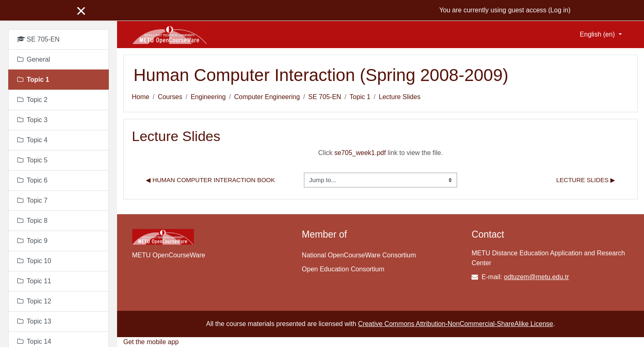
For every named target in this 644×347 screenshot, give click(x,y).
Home (141, 97)
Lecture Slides (399, 97)
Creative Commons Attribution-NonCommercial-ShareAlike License (456, 324)
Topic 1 (360, 97)
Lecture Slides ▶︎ (586, 180)
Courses (170, 97)
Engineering (208, 97)
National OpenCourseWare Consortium (359, 255)
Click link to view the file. (381, 153)
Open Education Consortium (343, 269)
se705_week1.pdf (360, 153)
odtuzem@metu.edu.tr (537, 277)
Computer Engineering (267, 97)
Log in (559, 10)
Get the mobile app (151, 342)
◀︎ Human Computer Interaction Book (210, 180)
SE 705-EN (325, 97)
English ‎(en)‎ (598, 34)
